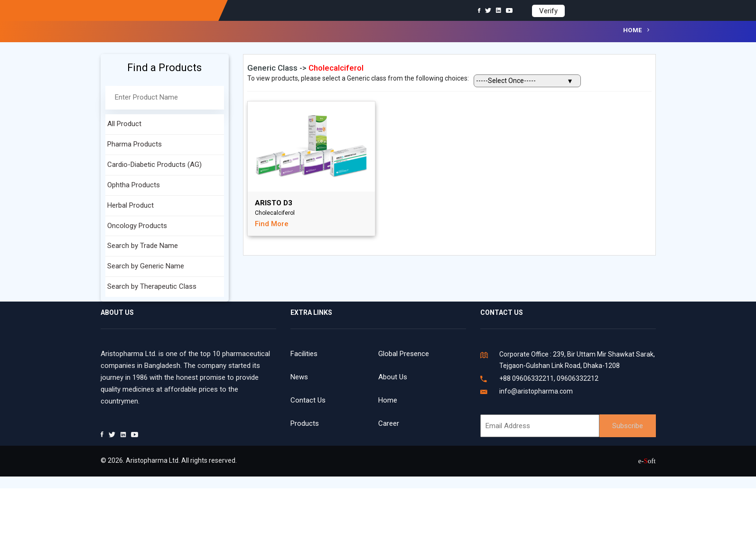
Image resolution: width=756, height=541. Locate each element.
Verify (548, 11)
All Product (124, 124)
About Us (393, 377)
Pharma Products (135, 144)
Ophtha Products (134, 185)
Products (305, 423)
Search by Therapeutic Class (152, 286)
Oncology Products (137, 226)
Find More (272, 224)
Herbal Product (131, 205)
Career (389, 423)
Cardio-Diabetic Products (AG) (154, 165)
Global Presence (404, 354)
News (299, 377)
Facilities (304, 354)
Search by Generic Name (146, 266)
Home (633, 30)
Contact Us (308, 400)
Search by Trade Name (143, 246)
